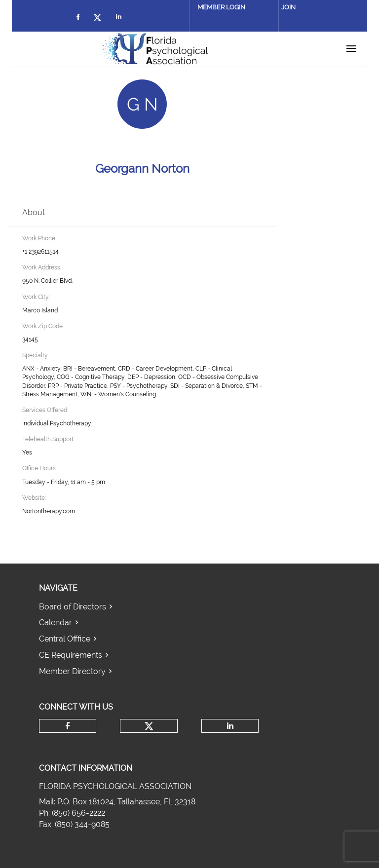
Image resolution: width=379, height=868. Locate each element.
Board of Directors (73, 607)
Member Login (221, 7)
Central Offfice (65, 639)
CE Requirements (71, 655)
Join (288, 7)
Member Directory (72, 671)
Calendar (56, 623)
